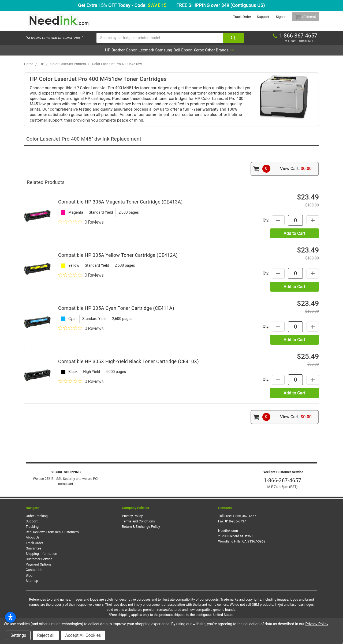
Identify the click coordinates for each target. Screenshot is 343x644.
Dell (184, 54)
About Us (33, 542)
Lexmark (138, 54)
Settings (18, 635)
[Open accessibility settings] (10, 617)
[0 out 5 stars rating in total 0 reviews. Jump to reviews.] (81, 226)
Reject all (46, 635)
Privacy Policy (132, 520)
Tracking (32, 531)
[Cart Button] (302, 17)
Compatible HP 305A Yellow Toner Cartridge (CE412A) (118, 259)
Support (257, 17)
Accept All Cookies (83, 635)
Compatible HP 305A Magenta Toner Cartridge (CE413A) (120, 206)
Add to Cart (294, 238)
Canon (116, 54)
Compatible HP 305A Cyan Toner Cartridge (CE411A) (116, 312)
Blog (29, 580)
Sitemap (32, 585)
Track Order (236, 17)
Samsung (163, 54)
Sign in (275, 17)
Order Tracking (37, 520)
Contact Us (34, 574)
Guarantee (33, 553)
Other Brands (249, 54)
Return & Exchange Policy (141, 531)
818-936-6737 (236, 526)
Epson (201, 54)
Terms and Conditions (138, 526)
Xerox (221, 54)
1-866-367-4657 (282, 485)
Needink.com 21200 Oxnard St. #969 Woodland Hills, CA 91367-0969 (242, 540)
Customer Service (39, 563)
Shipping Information (41, 558)
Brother (95, 54)
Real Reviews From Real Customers (52, 536)
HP (77, 54)
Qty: (261, 224)
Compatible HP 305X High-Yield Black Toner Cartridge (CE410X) (128, 366)
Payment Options (39, 569)
